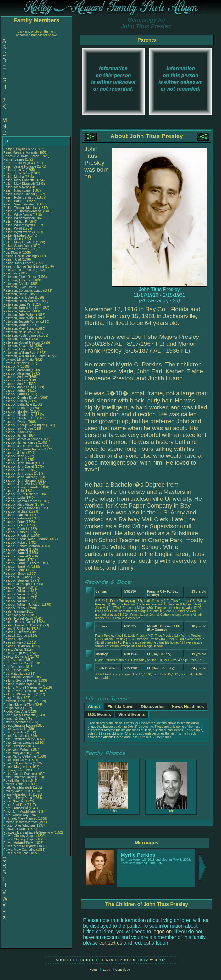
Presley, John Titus (17, 791)
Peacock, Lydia (14, 498)
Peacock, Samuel (16, 549)
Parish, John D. (14, 170)
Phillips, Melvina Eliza (19, 705)
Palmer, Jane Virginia (18, 163)
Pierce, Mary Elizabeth (19, 715)
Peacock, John (14, 456)
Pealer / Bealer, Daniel (19, 622)
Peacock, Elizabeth (17, 411)
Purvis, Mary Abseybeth (20, 846)
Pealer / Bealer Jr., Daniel (22, 625)
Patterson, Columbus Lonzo (23, 291)
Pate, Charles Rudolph (19, 270)
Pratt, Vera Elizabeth (18, 788)
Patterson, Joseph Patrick (21, 322)
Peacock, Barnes (16, 394)
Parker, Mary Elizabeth (19, 242)
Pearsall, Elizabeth (17, 632)
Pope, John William (17, 750)
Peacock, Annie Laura (19, 387)
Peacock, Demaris (17, 408)
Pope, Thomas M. (16, 760)
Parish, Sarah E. (15, 201)
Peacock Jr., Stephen (19, 584)
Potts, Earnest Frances (19, 774)
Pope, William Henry (18, 763)
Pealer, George (14, 612)
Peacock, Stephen (17, 581)
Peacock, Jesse (15, 453)
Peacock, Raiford (16, 532)
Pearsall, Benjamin (17, 629)
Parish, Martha (14, 177)
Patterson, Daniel (16, 294)
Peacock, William (16, 587)
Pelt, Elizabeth (14, 660)
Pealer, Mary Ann (15, 615)
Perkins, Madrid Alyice (19, 684)
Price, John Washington (20, 812)
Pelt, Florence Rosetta (19, 663)
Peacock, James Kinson (20, 442)
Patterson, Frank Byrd (19, 298)
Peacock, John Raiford (19, 477)
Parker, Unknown (16, 249)
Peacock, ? (12, 367)
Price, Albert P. (14, 801)
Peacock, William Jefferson (22, 605)
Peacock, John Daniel (19, 467)
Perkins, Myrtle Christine (20, 691)
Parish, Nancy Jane (17, 191)
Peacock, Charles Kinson (21, 398)
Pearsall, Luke (14, 639)
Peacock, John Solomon (20, 480)
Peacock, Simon (15, 574)
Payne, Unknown (16, 363)
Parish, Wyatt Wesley (18, 232)
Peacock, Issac (14, 432)
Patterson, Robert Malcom (22, 342)
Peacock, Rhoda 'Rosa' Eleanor (26, 539)
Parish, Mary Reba (17, 187)
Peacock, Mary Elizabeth (21, 508)
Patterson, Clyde (16, 287)
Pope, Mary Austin (16, 753)
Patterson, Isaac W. (17, 304)
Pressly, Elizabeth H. (18, 794)
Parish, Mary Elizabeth (19, 184)
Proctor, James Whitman (21, 822)
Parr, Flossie (13, 253)
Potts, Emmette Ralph (19, 777)
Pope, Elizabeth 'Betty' (19, 739)
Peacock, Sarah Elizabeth (22, 563)
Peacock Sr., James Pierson (23, 449)
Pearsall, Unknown (17, 646)
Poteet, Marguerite (17, 767)
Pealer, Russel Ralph (18, 618)
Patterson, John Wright (19, 315)
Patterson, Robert (16, 339)
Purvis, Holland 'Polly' (19, 843)
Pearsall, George (16, 636)
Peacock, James (15, 436)
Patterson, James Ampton (22, 308)
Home (94, 970)
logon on (162, 932)
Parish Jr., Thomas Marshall (23, 211)
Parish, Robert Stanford (20, 197)
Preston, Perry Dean (18, 798)
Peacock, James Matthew (21, 446)
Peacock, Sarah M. (17, 567)
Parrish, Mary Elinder (18, 263)
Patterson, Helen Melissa (21, 301)
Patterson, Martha (16, 325)
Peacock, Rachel (16, 529)
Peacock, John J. (15, 470)
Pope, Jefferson (15, 746)
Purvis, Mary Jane (16, 853)
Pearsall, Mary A (15, 643)
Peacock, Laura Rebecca (21, 494)
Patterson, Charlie (17, 284)
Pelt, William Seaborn (19, 677)
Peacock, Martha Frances (21, 501)
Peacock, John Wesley (19, 484)
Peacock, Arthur (15, 391)
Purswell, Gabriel (16, 829)
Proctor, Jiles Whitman (19, 826)
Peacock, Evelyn (16, 422)
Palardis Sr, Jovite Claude (22, 156)
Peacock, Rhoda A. (17, 536)
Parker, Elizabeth (16, 235)
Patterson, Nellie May (18, 332)
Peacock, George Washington (24, 425)
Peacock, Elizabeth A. (19, 415)
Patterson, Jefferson (18, 311)
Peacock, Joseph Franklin (22, 487)
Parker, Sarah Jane (17, 246)
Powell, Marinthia (16, 781)
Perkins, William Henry (19, 694)
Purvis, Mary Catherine (19, 850)
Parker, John (13, 239)
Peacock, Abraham (17, 370)
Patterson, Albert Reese (20, 277)
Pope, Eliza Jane (15, 736)
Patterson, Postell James (21, 336)
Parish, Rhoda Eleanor (19, 194)
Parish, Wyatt (13, 229)
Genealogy (123, 970)
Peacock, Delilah (16, 401)
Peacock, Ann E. (15, 384)
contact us (111, 943)
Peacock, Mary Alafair (19, 505)
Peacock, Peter (15, 522)
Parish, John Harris (17, 173)
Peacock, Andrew (16, 377)
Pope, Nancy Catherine (20, 756)
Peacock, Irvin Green (18, 429)
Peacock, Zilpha (15, 608)
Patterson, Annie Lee (18, 280)
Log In (107, 970)
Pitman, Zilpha (14, 719)
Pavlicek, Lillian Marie (19, 360)
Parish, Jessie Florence (20, 166)
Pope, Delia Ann (15, 732)
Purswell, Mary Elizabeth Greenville (28, 832)
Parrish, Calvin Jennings (20, 256)
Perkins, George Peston (20, 681)
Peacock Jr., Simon (17, 577)
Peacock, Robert (16, 543)
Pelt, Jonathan (14, 667)
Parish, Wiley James (18, 215)
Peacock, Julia (14, 491)
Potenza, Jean (14, 770)
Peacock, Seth (14, 570)
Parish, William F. (16, 222)
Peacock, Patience (17, 515)
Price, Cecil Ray (15, 805)
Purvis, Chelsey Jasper (19, 836)
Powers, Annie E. (15, 784)
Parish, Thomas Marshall (21, 208)
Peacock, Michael (16, 511)
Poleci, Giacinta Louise (19, 725)
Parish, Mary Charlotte (19, 180)
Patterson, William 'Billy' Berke (25, 356)
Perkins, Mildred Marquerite (23, 687)
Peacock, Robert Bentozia (22, 546)
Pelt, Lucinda (13, 670)
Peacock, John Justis (18, 474)
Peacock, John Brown (19, 463)
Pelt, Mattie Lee (14, 674)
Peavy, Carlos (14, 650)
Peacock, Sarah (15, 560)
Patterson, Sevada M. (19, 346)
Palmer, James (14, 160)
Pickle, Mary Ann (15, 712)
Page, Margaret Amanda (20, 153)
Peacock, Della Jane (18, 405)
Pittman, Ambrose (16, 722)
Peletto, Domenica (17, 656)
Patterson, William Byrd (20, 353)
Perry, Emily (12, 698)
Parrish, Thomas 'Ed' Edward (24, 266)
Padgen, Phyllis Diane (19, 149)
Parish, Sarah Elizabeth (20, 204)
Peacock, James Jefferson (22, 439)
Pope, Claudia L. (15, 729)
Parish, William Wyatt (18, 225)
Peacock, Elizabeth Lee (20, 418)
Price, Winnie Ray (16, 815)
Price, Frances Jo (16, 808)
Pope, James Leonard (19, 743)
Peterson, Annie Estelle (20, 701)
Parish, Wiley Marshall (19, 218)
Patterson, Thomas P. (18, 349)
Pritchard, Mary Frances (20, 819)
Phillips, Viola (13, 708)
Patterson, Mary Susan (19, 329)
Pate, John (11, 273)
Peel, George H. (15, 653)
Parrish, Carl (13, 260)
